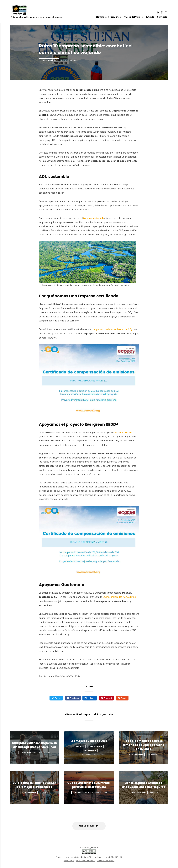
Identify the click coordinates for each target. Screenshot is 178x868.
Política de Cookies (106, 861)
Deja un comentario (89, 826)
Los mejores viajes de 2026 (89, 741)
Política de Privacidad (86, 861)
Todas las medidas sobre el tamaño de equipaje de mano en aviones (143, 745)
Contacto (162, 17)
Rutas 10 (150, 17)
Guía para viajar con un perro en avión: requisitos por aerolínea (34, 745)
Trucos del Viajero (133, 17)
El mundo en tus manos (108, 17)
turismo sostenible (94, 218)
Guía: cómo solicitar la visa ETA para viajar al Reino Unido (34, 785)
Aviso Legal (69, 861)
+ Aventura (79, 746)
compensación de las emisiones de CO (112, 329)
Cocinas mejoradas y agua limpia (119, 597)
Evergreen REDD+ (123, 432)
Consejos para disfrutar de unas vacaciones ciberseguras (144, 785)
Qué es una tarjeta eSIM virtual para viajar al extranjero (89, 785)
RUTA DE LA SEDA (95, 746)
